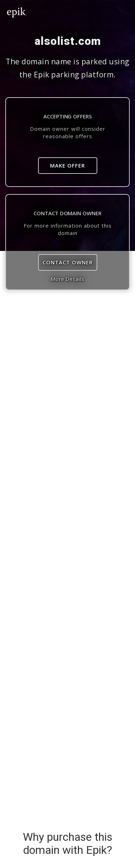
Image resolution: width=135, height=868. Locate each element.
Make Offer (67, 165)
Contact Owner (68, 262)
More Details (67, 279)
